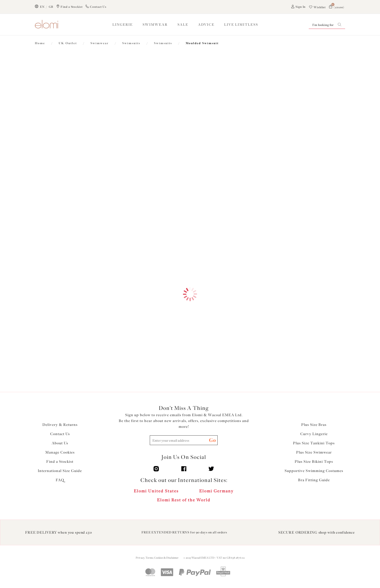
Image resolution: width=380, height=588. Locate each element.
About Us (60, 443)
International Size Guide (60, 471)
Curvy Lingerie (314, 434)
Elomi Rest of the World (184, 500)
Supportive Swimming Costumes (314, 471)
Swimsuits (131, 43)
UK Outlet (68, 43)
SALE (183, 25)
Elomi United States (156, 491)
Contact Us (60, 434)
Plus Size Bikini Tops (314, 462)
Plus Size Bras (314, 425)
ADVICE (206, 25)
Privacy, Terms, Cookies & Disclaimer (157, 558)
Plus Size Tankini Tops (314, 443)
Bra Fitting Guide (314, 480)
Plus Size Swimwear (314, 452)
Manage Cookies (60, 452)
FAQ (60, 480)
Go (212, 440)
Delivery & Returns (60, 425)
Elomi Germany (216, 491)
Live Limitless (241, 25)
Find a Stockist (60, 462)
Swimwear (99, 43)
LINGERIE (123, 25)
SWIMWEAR (155, 25)
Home (40, 43)
